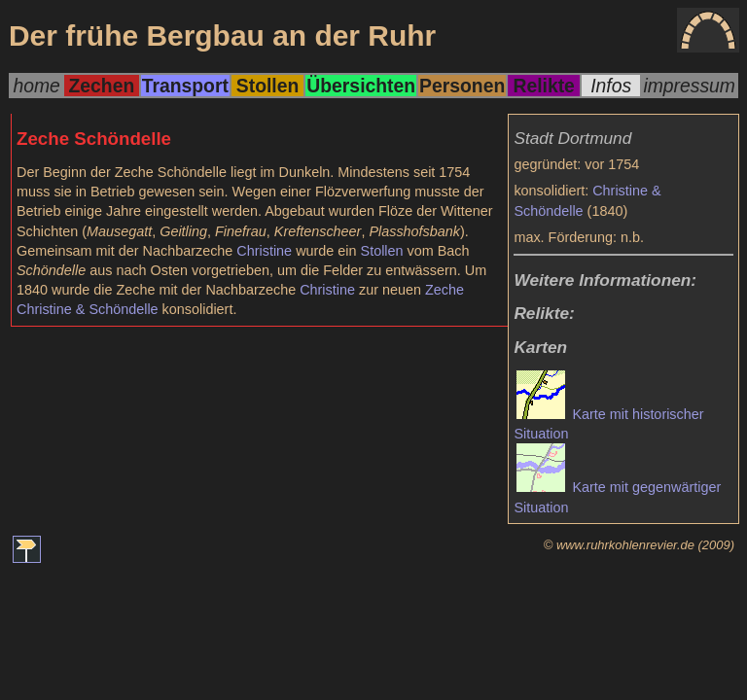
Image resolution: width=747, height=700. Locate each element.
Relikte (543, 86)
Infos (611, 86)
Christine (264, 251)
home (36, 86)
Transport (185, 86)
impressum (689, 86)
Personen (462, 86)
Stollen (267, 86)
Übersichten (361, 86)
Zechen (102, 86)
